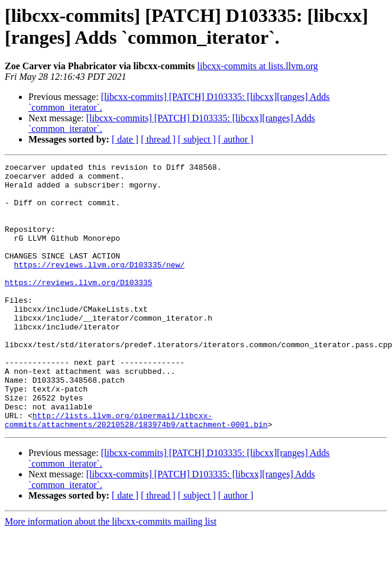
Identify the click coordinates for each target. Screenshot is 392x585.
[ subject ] (197, 139)
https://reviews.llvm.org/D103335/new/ (100, 286)
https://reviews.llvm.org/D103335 (79, 307)
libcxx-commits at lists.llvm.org (258, 66)
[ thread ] (158, 139)
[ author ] (236, 139)
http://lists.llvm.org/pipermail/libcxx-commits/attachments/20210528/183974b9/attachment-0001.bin (136, 472)
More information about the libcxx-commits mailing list (111, 575)
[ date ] (125, 139)
